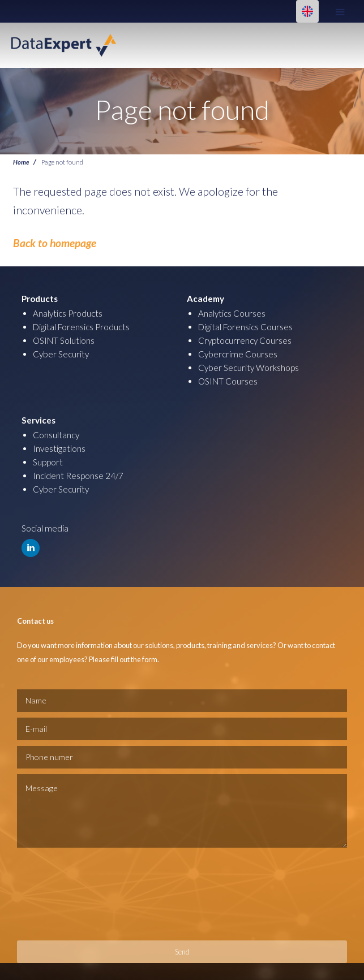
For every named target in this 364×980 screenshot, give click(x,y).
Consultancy (56, 435)
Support (48, 462)
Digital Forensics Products (81, 327)
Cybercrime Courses (238, 354)
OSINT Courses (228, 381)
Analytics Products (68, 313)
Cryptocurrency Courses (245, 340)
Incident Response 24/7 (78, 476)
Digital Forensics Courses (245, 327)
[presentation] (63, 894)
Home (21, 162)
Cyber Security (61, 354)
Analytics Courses (232, 313)
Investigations (59, 448)
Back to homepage (55, 243)
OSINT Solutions (64, 340)
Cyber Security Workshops (249, 368)
